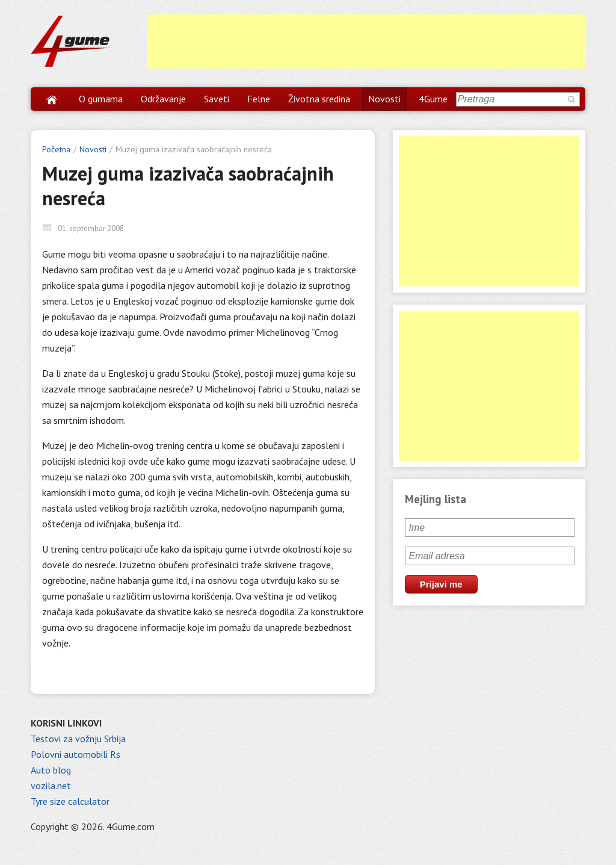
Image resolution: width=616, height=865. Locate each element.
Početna (56, 149)
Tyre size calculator (70, 801)
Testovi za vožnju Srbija (78, 739)
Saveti (217, 99)
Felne (259, 99)
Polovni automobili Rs (75, 754)
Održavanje (163, 99)
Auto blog (51, 770)
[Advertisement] (366, 42)
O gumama (101, 99)
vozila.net (51, 786)
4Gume (433, 99)
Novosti (384, 99)
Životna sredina (319, 99)
